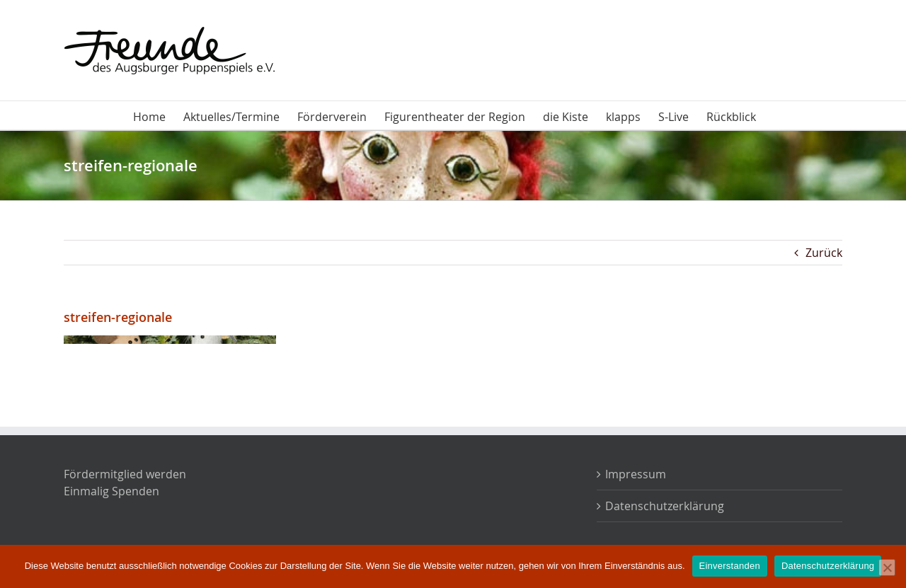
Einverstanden (730, 566)
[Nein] (887, 567)
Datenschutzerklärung (665, 506)
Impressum (636, 474)
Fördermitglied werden (125, 474)
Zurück (824, 253)
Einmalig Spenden (111, 491)
